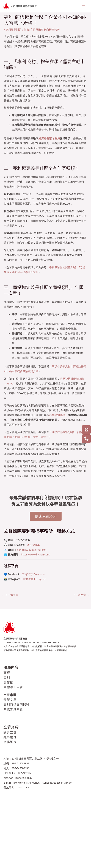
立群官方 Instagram (35, 579)
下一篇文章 (81, 595)
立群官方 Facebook (33, 574)
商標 (7, 673)
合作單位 (10, 742)
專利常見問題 (13, 30)
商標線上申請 (13, 687)
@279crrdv (34, 545)
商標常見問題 (13, 709)
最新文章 (10, 700)
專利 (7, 677)
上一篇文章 (10, 595)
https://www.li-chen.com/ (36, 554)
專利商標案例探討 (16, 704)
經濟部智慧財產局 (49, 138)
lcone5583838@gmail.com (32, 550)
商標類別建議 (57, 415)
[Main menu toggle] (84, 6)
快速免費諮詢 (46, 516)
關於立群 (10, 732)
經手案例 (10, 737)
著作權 (8, 682)
